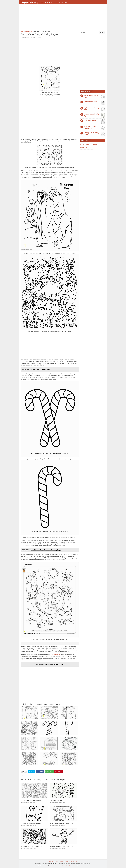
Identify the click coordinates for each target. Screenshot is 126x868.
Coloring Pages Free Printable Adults (31, 800)
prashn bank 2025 (85, 865)
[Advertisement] (63, 18)
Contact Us (56, 861)
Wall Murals (59, 2)
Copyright (62, 861)
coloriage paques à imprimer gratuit (72, 865)
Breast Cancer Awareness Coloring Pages (62, 823)
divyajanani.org (29, 2)
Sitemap (51, 861)
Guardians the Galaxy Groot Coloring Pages (62, 846)
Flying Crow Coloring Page (91, 120)
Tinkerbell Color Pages (56, 800)
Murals (66, 2)
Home (42, 2)
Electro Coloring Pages (90, 102)
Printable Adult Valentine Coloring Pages (32, 846)
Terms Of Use (68, 861)
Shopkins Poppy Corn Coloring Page (31, 823)
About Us (75, 861)
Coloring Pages (50, 2)
